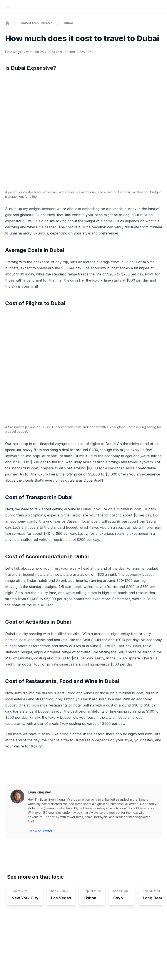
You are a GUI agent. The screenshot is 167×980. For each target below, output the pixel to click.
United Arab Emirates (37, 23)
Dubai (68, 23)
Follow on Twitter (40, 831)
